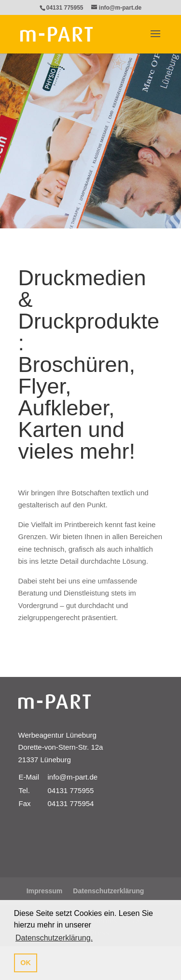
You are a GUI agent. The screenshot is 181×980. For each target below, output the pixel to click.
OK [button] (26, 963)
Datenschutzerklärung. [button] (54, 938)
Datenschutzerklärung (108, 891)
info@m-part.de (73, 777)
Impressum (45, 891)
